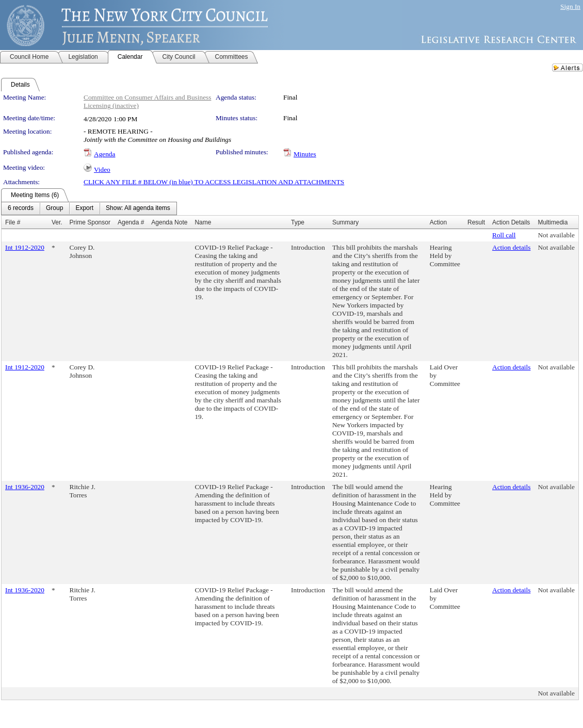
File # (13, 222)
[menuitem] (21, 208)
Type (298, 222)
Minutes (305, 154)
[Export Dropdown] (84, 208)
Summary (345, 222)
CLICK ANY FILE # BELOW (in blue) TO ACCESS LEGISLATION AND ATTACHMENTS (214, 182)
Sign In (570, 6)
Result (476, 222)
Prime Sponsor (90, 222)
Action (438, 222)
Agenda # (131, 222)
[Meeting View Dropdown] (138, 208)
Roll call (504, 235)
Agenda (104, 154)
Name (203, 222)
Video (102, 169)
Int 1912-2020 (25, 247)
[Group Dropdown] (54, 208)
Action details (511, 247)
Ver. (57, 222)
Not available (556, 235)
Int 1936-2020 (25, 487)
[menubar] (89, 208)
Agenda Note (169, 222)
